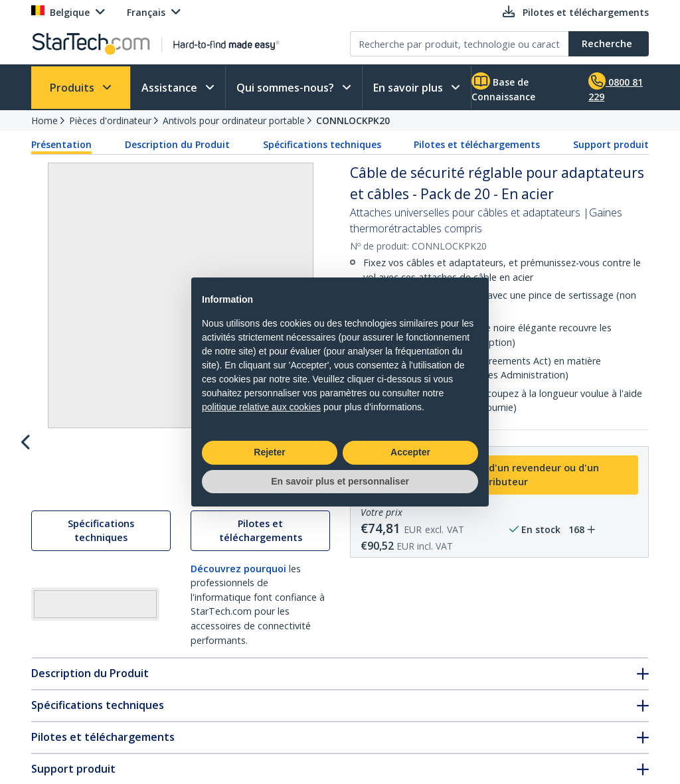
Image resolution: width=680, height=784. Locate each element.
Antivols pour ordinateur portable (234, 120)
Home (44, 120)
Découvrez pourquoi (238, 725)
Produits (73, 88)
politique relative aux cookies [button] (261, 407)
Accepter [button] (410, 452)
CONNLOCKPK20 (353, 120)
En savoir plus (409, 88)
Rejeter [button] (269, 452)
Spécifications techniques (322, 144)
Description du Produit (177, 144)
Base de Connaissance (503, 88)
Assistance (171, 88)
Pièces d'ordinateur (110, 120)
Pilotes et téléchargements (477, 144)
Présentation (61, 144)
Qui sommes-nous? (287, 88)
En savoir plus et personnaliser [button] (340, 481)
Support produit (611, 144)
